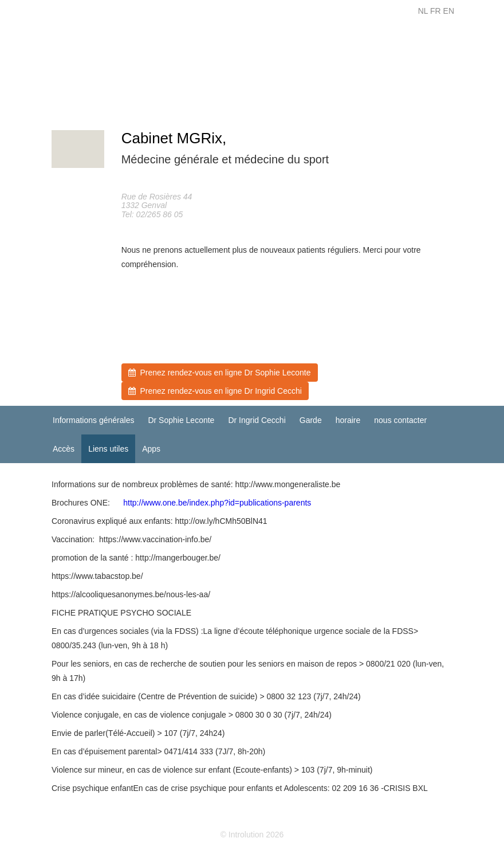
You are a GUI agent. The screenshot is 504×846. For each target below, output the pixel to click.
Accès (64, 449)
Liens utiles (108, 449)
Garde (311, 420)
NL (423, 11)
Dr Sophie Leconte (181, 420)
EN (449, 11)
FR (436, 11)
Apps (151, 449)
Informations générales (93, 420)
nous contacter (400, 420)
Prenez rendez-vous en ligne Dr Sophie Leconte (220, 373)
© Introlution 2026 (252, 835)
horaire (348, 420)
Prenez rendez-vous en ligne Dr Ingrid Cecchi (215, 391)
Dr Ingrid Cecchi (257, 420)
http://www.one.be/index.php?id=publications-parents (217, 503)
